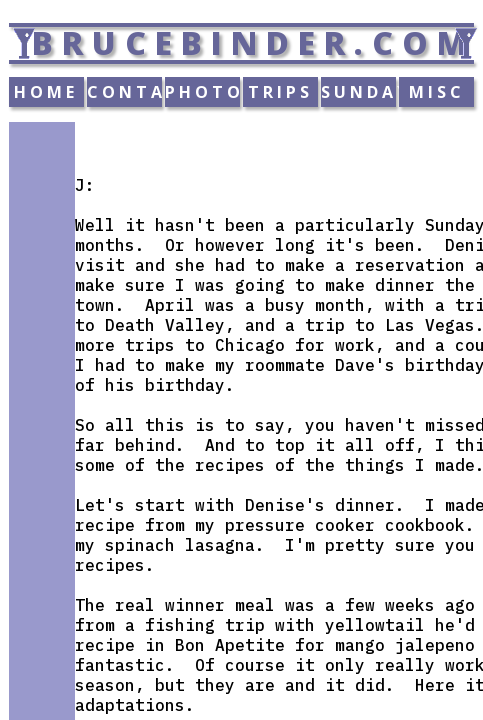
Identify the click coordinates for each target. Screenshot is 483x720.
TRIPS (280, 92)
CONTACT (124, 92)
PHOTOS (202, 92)
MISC (437, 92)
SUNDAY (358, 92)
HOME (46, 92)
